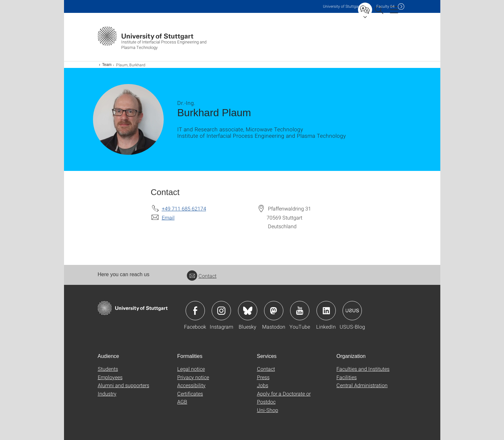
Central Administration (362, 385)
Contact (202, 276)
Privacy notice (193, 377)
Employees (110, 377)
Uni (342, 6)
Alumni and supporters (124, 385)
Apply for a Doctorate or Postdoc (284, 398)
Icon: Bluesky (248, 311)
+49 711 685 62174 (184, 208)
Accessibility (191, 385)
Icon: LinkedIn (326, 311)
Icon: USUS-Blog (352, 311)
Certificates (190, 393)
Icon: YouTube (300, 311)
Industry (107, 393)
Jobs (263, 385)
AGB (182, 402)
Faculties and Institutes (363, 369)
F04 (385, 6)
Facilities (347, 377)
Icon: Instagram (221, 311)
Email (168, 217)
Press (263, 377)
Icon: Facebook (195, 311)
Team (107, 65)
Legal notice (191, 369)
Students (108, 369)
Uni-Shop (268, 410)
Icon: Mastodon (274, 311)
